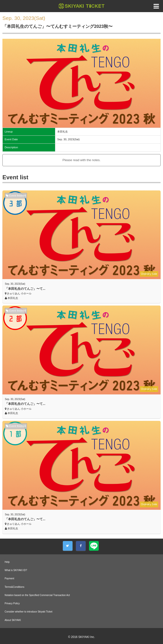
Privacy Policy (12, 603)
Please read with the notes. (82, 160)
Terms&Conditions (14, 587)
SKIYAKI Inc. (87, 637)
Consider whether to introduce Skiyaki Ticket (29, 612)
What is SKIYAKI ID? (16, 570)
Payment (9, 578)
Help (7, 562)
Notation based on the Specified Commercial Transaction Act (37, 595)
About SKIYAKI (13, 620)
